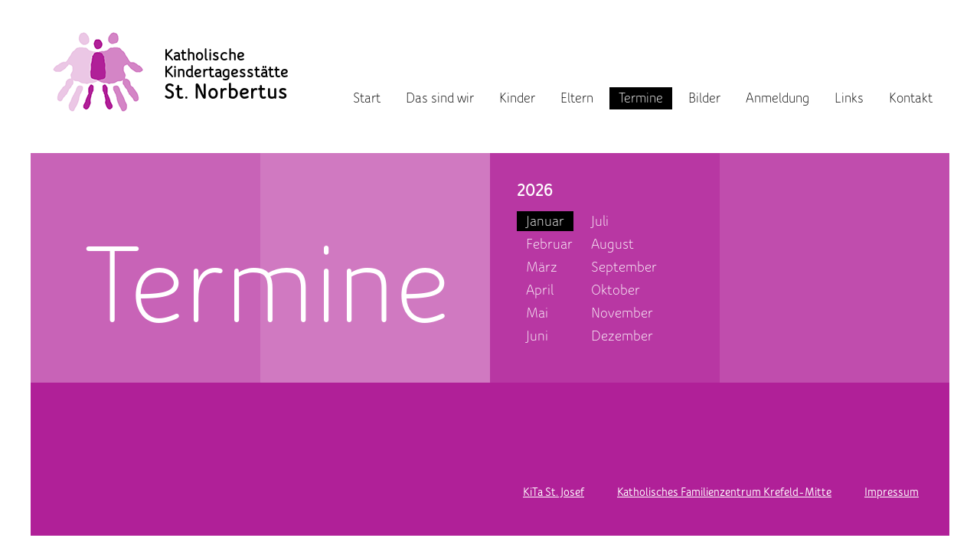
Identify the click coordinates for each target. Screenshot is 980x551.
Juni (537, 336)
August (612, 244)
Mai (537, 313)
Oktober (616, 290)
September (624, 267)
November (622, 313)
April (540, 290)
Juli (600, 221)
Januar (545, 221)
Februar (549, 244)
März (542, 267)
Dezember (622, 336)
